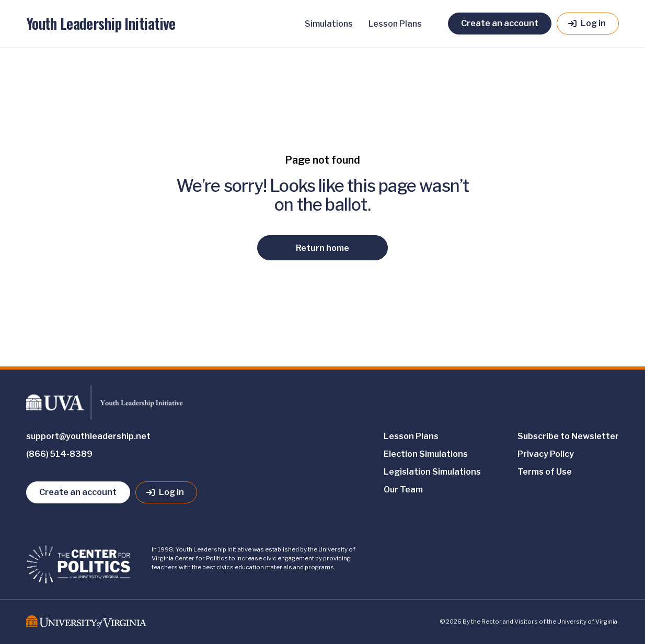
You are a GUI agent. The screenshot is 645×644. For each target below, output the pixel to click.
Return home (322, 248)
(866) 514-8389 (59, 454)
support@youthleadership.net (88, 436)
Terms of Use (545, 472)
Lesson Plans (395, 24)
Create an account (500, 23)
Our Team (403, 490)
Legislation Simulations (432, 472)
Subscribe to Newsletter (568, 436)
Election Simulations (426, 454)
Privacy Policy (546, 454)
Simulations (329, 24)
